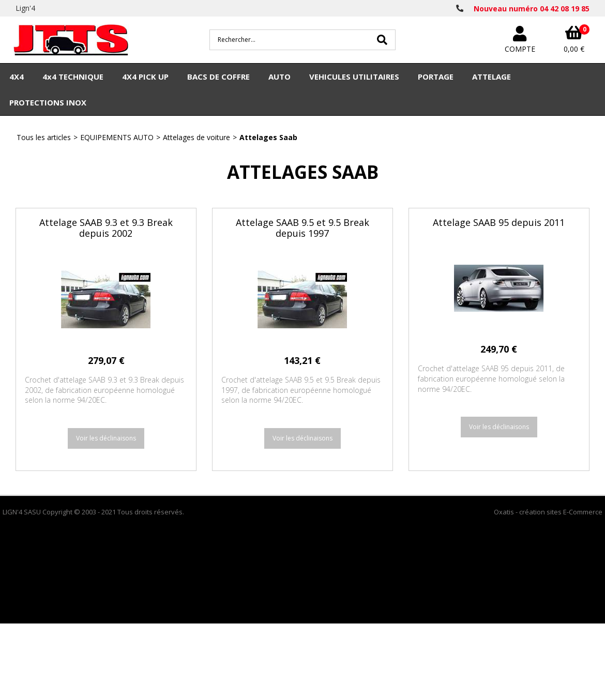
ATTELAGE (491, 77)
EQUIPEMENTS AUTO (117, 137)
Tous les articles (44, 137)
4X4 (17, 77)
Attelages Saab (268, 137)
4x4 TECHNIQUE (73, 77)
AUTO (279, 77)
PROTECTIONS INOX (48, 102)
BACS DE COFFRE (218, 77)
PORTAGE (436, 77)
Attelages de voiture (196, 137)
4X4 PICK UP (145, 77)
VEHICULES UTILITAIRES (354, 77)
